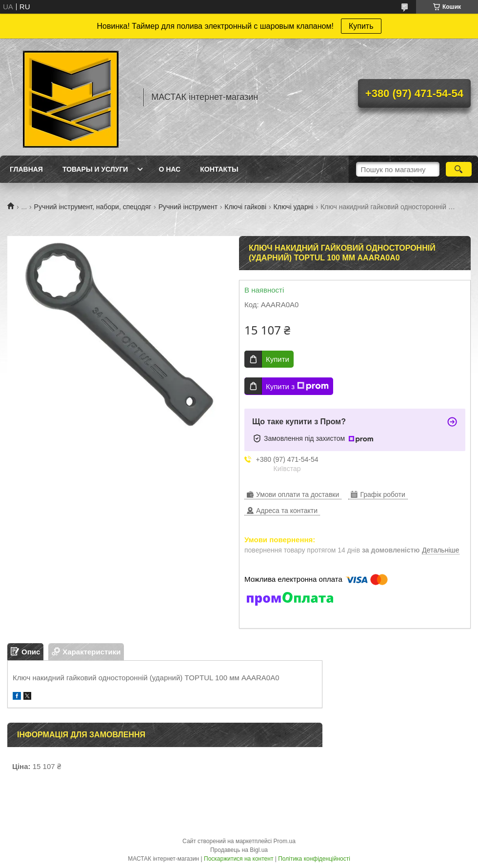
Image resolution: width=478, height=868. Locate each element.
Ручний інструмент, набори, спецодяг (93, 207)
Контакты (219, 169)
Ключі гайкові (245, 207)
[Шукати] (459, 169)
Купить (361, 26)
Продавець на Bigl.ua (239, 850)
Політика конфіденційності (314, 859)
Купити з (297, 386)
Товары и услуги (95, 169)
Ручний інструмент (188, 207)
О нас (169, 169)
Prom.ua (285, 841)
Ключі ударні (294, 207)
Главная (26, 169)
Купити (278, 359)
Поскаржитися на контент (239, 859)
